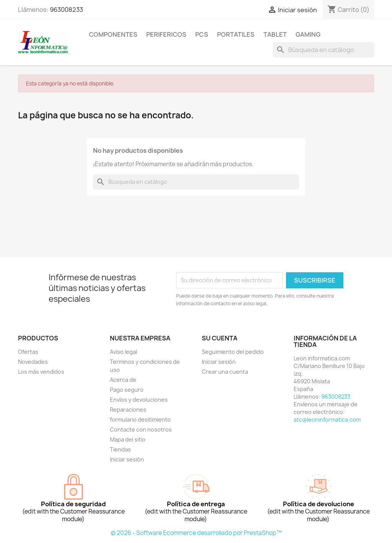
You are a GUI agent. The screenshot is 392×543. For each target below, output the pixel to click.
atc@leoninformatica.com (327, 420)
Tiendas (120, 449)
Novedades (33, 362)
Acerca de (123, 380)
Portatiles (236, 34)
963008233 (66, 10)
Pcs (202, 34)
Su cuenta (220, 338)
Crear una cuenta (225, 372)
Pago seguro (127, 390)
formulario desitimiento (140, 420)
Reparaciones (128, 410)
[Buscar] (323, 50)
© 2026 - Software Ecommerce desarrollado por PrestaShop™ (196, 533)
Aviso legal (123, 352)
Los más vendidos (41, 372)
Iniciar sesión (127, 459)
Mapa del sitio (128, 439)
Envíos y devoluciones (139, 400)
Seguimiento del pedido (233, 352)
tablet (275, 34)
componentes (113, 34)
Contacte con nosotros (141, 429)
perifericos (166, 34)
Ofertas (28, 352)
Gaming (308, 34)
